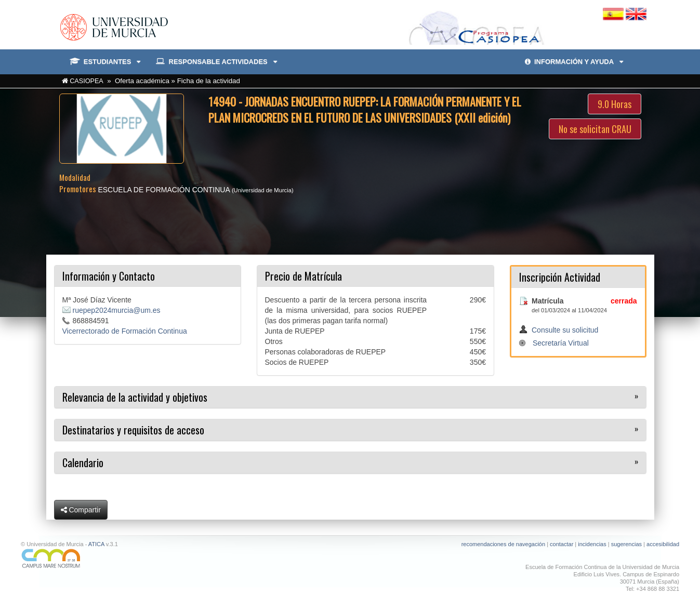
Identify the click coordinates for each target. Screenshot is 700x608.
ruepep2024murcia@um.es (117, 310)
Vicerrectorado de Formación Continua (125, 331)
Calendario (83, 462)
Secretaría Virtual (561, 343)
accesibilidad (663, 544)
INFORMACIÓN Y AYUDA (574, 62)
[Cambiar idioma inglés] (636, 14)
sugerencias (626, 544)
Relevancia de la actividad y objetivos (135, 397)
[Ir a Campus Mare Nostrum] (182, 558)
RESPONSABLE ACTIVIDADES (216, 62)
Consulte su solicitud (565, 330)
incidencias (592, 544)
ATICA (96, 544)
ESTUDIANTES (105, 62)
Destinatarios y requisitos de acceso (133, 430)
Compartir (81, 510)
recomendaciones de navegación (503, 544)
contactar (562, 544)
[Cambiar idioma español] (614, 14)
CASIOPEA (87, 81)
